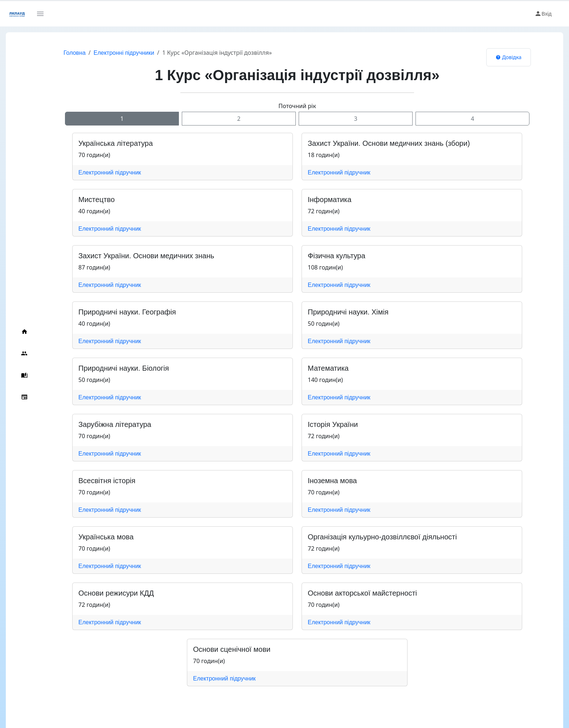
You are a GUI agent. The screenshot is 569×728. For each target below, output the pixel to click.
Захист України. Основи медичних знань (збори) (389, 143)
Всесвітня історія (107, 481)
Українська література (116, 143)
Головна (75, 53)
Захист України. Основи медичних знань (146, 256)
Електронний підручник (110, 172)
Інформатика (329, 200)
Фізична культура (337, 256)
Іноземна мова (332, 481)
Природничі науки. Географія (127, 312)
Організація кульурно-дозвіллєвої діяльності (382, 537)
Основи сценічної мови (232, 649)
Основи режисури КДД (116, 593)
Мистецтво (97, 200)
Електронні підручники (124, 53)
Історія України (333, 424)
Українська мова (106, 537)
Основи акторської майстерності (362, 593)
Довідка (509, 57)
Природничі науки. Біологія (124, 368)
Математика (328, 368)
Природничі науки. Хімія (348, 312)
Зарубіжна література (115, 424)
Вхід (543, 14)
